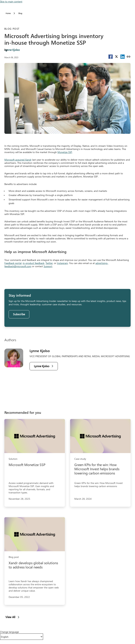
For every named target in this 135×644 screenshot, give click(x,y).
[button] (111, 57)
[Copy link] (128, 57)
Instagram (62, 263)
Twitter (49, 263)
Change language (9, 632)
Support (48, 266)
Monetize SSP (65, 152)
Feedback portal (13, 263)
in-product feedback (33, 263)
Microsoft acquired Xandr (18, 160)
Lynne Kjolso (12, 50)
